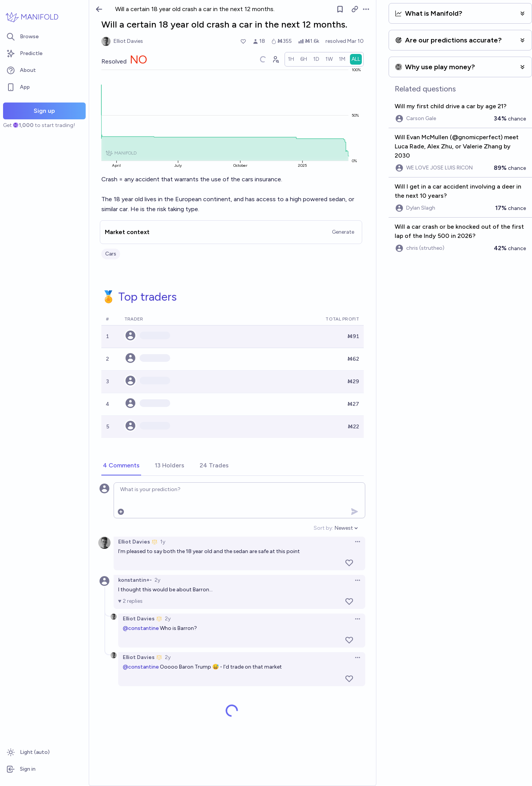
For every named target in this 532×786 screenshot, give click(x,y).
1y (163, 542)
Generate (343, 232)
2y (157, 580)
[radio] (291, 59)
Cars (111, 254)
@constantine (141, 628)
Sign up (44, 111)
